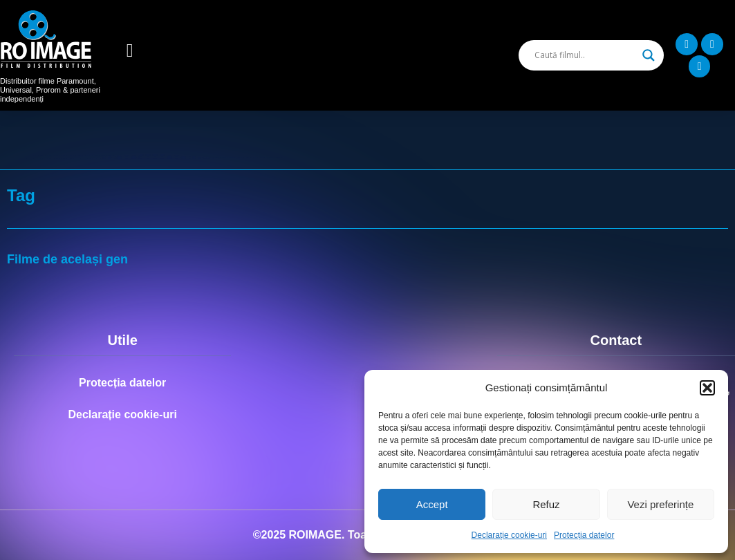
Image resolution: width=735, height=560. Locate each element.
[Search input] (585, 55)
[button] (707, 388)
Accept (432, 504)
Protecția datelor (584, 535)
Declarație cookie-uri (509, 535)
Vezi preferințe (660, 504)
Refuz (546, 504)
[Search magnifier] (649, 55)
